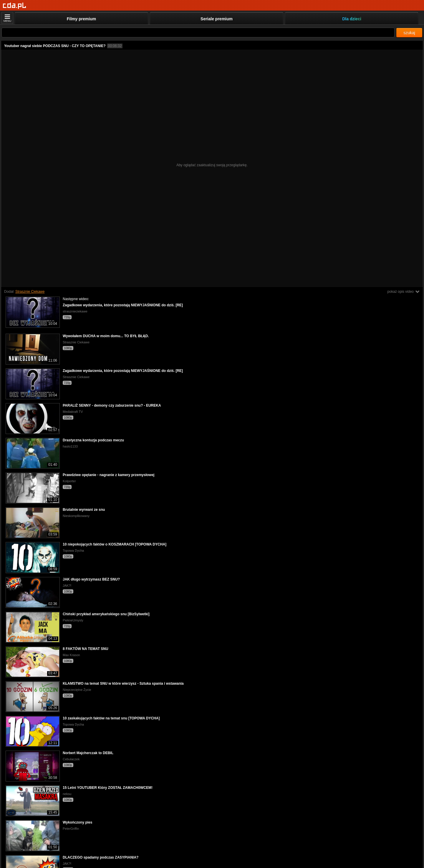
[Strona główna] (15, 6)
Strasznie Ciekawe (30, 292)
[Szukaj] (198, 33)
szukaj (409, 33)
